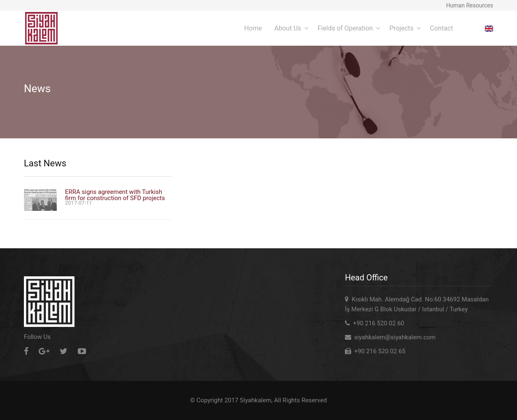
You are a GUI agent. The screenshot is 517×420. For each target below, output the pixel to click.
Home (253, 28)
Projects (402, 28)
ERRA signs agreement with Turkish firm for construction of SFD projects (115, 195)
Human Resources (470, 5)
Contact (442, 28)
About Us (288, 28)
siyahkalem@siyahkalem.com (395, 337)
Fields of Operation (345, 28)
